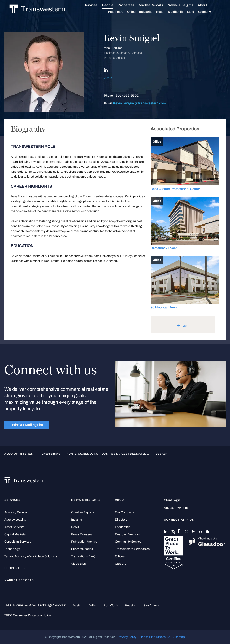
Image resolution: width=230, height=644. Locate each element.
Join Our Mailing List (27, 425)
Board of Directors (127, 534)
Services (96, 5)
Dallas (93, 605)
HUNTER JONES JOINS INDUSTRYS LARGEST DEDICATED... (108, 454)
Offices (120, 556)
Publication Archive (84, 542)
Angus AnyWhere (176, 508)
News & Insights (185, 5)
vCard (108, 78)
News (75, 527)
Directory (121, 520)
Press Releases (82, 534)
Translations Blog (83, 556)
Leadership (123, 527)
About (207, 5)
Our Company (125, 512)
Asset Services (14, 527)
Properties (131, 5)
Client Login (172, 500)
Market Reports (156, 5)
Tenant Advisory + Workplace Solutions (31, 556)
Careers (121, 564)
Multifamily (181, 12)
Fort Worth (111, 605)
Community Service (128, 542)
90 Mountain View (164, 307)
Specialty (209, 12)
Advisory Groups (16, 512)
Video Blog (79, 564)
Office (136, 12)
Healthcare (121, 12)
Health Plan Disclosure (155, 637)
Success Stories (82, 549)
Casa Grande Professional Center (175, 189)
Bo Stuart (161, 454)
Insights (77, 520)
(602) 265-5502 (126, 95)
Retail (165, 12)
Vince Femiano (51, 454)
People (113, 5)
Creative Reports (83, 512)
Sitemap (179, 637)
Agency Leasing (15, 520)
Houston (131, 605)
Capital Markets (15, 534)
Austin (77, 605)
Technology (12, 549)
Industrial (151, 12)
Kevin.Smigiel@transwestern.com (139, 103)
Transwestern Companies (132, 549)
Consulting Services (18, 542)
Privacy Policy (127, 637)
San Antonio (152, 605)
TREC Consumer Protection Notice (28, 615)
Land (196, 12)
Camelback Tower (164, 248)
